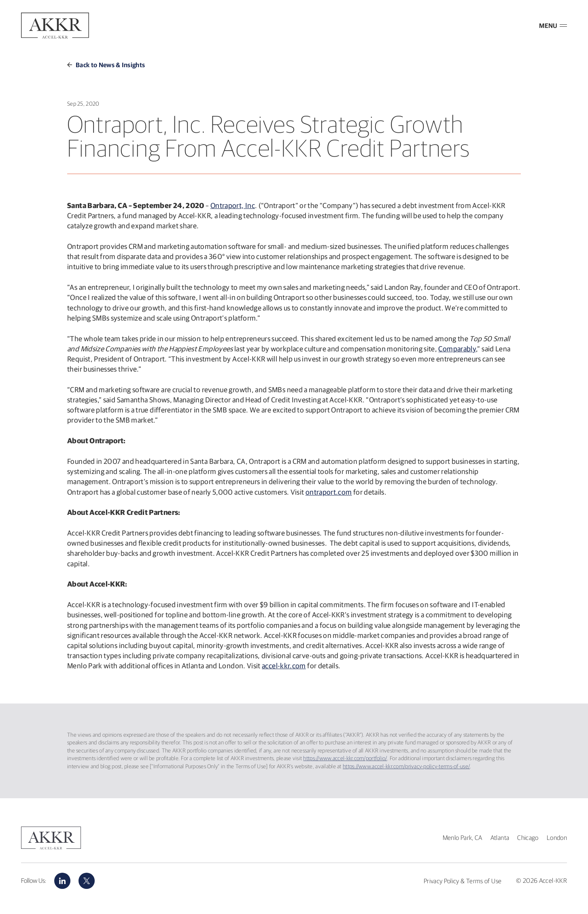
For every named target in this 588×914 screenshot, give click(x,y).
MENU (553, 26)
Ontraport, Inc (233, 205)
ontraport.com (329, 492)
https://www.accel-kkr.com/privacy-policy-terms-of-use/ (406, 766)
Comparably (457, 349)
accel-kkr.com (284, 666)
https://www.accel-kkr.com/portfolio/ (345, 758)
